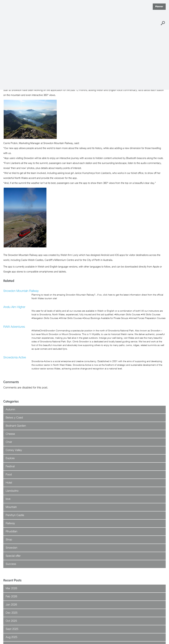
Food (9, 475)
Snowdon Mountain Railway (21, 291)
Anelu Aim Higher (14, 307)
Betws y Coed (14, 418)
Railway (10, 523)
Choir (9, 442)
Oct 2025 (11, 621)
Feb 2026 (11, 597)
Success (11, 564)
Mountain (11, 507)
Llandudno (12, 491)
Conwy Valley (14, 450)
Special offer (13, 556)
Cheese (10, 434)
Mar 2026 (11, 588)
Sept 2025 (12, 629)
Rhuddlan (11, 532)
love (8, 499)
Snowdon (11, 548)
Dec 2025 (12, 613)
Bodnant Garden (16, 426)
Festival (10, 467)
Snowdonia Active (15, 358)
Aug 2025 (11, 637)
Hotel (9, 483)
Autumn (10, 410)
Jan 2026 (11, 605)
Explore (10, 458)
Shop (9, 540)
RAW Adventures (14, 327)
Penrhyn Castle (15, 515)
